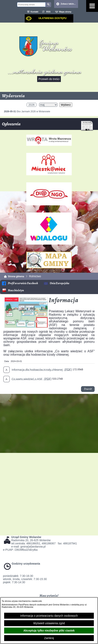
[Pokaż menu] (92, 6)
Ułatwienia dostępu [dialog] (52, 18)
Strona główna (16, 276)
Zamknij (49, 638)
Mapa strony (65, 12)
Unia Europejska (59, 283)
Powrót (88, 389)
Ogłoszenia (48, 125)
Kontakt (34, 12)
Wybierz (66, 105)
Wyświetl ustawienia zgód (49, 623)
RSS (48, 12)
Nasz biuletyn (16, 290)
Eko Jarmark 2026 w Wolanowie (27, 111)
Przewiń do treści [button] (49, 79)
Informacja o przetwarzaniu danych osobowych (49, 616)
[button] (26, 327)
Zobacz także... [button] (68, 4)
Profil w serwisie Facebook (23, 283)
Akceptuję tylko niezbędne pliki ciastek (49, 631)
